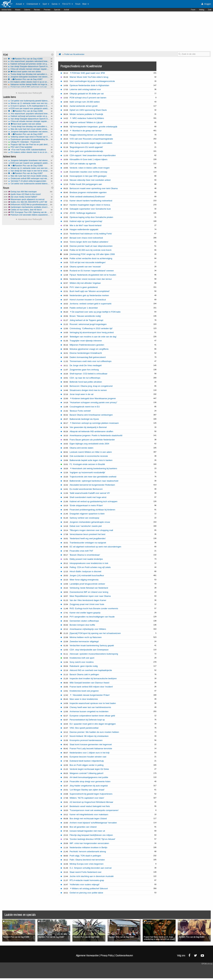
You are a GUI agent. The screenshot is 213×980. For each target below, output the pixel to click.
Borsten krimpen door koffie (82, 625)
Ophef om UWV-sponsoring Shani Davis (88, 110)
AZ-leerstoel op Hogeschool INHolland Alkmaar (91, 802)
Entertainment (33, 4)
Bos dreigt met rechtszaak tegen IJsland (88, 818)
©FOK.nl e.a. (207, 964)
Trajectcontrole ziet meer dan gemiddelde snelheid (93, 477)
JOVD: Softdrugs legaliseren (83, 213)
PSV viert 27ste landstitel (29, 147)
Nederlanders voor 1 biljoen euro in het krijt (89, 753)
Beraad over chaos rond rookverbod (86, 238)
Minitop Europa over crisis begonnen (86, 864)
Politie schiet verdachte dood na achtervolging (91, 258)
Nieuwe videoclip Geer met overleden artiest (90, 180)
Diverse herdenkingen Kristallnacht (86, 353)
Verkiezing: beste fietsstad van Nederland (89, 588)
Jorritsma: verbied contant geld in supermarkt (90, 304)
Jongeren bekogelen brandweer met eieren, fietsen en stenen (29, 77)
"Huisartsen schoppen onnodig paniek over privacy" (93, 402)
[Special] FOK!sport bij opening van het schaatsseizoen (95, 633)
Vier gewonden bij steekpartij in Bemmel (88, 427)
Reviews (37, 10)
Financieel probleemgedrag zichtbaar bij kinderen (92, 510)
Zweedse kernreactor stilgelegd (84, 641)
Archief (67, 10)
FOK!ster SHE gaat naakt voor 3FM (87, 73)
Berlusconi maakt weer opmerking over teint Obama (94, 188)
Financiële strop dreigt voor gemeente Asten (90, 781)
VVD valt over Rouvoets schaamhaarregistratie (91, 139)
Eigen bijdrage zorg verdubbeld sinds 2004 (89, 444)
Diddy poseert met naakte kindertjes (86, 559)
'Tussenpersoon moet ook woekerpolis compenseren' (94, 810)
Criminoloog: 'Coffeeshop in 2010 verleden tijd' (91, 328)
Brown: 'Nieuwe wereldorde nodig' (85, 316)
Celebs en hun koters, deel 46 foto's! (29, 210)
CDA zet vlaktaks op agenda (83, 164)
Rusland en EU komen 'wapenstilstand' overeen (92, 271)
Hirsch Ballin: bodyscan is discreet (85, 571)
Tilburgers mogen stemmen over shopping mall (91, 530)
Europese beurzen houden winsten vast (88, 757)
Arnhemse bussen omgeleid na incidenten (89, 711)
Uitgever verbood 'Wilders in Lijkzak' (86, 122)
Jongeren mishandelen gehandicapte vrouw (90, 522)
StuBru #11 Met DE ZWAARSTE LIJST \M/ (29, 202)
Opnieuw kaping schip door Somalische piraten (91, 217)
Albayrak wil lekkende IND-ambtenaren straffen (91, 431)
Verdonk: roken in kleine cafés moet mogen (89, 168)
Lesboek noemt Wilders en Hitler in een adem (91, 452)
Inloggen (206, 4)
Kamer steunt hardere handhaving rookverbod (91, 201)
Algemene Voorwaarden (87, 955)
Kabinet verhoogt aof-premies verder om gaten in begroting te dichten (29, 64)
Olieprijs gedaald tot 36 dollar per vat (87, 94)
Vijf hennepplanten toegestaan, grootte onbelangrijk (93, 127)
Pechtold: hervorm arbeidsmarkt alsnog (88, 851)
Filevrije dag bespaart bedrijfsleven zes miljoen (91, 835)
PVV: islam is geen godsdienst (84, 287)
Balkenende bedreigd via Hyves (84, 419)
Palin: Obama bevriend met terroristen (87, 860)
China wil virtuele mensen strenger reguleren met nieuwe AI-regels (29, 69)
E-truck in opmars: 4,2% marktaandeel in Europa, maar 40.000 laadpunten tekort (29, 106)
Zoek (210, 10)
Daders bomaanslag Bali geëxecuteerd (87, 357)
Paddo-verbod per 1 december (84, 308)
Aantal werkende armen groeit (83, 106)
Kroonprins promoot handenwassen (86, 740)
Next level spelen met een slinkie (29, 72)
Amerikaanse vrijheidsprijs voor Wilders (88, 629)
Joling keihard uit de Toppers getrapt (86, 320)
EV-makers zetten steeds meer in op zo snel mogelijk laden (29, 82)
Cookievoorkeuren (124, 955)
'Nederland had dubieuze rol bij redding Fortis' (91, 234)
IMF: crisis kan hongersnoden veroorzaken (89, 843)
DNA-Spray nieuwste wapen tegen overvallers (91, 143)
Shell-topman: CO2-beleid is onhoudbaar (88, 374)
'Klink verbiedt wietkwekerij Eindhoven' (87, 197)
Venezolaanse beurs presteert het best (87, 534)
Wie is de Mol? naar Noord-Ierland (85, 225)
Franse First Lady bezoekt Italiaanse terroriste (91, 748)
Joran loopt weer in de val (81, 394)
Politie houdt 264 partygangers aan (86, 184)
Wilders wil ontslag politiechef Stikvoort (89, 889)
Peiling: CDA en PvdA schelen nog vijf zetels (90, 567)
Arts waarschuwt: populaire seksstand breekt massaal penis (29, 61)
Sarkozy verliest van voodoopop (84, 518)
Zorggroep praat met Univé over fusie (87, 604)
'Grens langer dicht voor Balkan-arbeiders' (89, 242)
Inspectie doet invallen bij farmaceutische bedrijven (93, 678)
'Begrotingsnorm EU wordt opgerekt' (86, 147)
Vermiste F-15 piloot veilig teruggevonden (29, 181)
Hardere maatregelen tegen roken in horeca (90, 205)
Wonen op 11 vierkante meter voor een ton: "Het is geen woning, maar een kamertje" (29, 103)
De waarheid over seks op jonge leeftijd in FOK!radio (95, 312)
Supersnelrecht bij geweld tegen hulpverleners (91, 794)
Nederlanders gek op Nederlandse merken (89, 295)
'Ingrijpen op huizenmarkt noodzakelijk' (87, 472)
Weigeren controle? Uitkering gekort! (86, 773)
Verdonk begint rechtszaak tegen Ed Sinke (89, 769)
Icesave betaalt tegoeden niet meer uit (87, 831)
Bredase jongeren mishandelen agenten (88, 192)
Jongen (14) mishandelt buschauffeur (87, 575)
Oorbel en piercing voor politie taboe (86, 893)
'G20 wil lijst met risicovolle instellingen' (88, 262)
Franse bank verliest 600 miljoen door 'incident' (91, 687)
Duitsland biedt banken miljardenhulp (87, 761)
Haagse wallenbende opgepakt (84, 229)
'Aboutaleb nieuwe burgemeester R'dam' (90, 695)
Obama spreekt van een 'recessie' (85, 267)
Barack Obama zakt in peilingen (84, 674)
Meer (86, 4)
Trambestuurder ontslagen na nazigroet (88, 543)
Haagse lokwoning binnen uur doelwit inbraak (91, 135)
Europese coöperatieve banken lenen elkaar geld (92, 716)
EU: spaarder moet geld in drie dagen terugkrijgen (93, 724)
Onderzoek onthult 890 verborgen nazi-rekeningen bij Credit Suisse (29, 87)
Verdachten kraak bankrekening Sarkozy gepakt (92, 645)
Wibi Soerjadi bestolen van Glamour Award (89, 683)
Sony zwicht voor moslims (82, 662)
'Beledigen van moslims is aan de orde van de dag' (93, 337)
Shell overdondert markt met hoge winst (88, 497)
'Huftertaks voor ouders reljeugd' (84, 884)
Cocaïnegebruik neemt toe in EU (85, 407)
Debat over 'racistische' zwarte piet (86, 526)
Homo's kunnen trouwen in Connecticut (88, 300)
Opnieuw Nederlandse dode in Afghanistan (89, 85)
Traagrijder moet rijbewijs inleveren (86, 341)
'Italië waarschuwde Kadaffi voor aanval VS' (90, 493)
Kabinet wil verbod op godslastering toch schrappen (93, 501)
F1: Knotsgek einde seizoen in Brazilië (87, 464)
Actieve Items (6, 10)
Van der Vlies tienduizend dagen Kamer (88, 600)
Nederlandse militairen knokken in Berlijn (88, 847)
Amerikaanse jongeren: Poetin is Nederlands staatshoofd (96, 435)
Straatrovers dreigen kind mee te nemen (88, 390)
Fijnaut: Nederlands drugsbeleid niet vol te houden (93, 275)
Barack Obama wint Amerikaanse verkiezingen (91, 415)
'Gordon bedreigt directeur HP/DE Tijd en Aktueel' (92, 839)
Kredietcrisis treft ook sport (82, 658)
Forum (193, 10)
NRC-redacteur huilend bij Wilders (87, 118)
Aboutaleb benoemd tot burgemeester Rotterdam (92, 485)
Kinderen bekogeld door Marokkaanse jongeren (93, 398)
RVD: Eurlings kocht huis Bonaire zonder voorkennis (94, 608)
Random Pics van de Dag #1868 (29, 59)
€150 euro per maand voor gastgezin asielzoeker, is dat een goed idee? (29, 108)
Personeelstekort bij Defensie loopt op (87, 720)
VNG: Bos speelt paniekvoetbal (84, 728)
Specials (57, 10)
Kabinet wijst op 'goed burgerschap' (86, 221)
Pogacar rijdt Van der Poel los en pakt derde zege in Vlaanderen (29, 145)
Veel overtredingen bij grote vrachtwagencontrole (92, 81)
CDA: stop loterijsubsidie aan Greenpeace (89, 650)
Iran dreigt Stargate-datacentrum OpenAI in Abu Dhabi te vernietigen (29, 66)
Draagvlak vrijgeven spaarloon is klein (87, 514)
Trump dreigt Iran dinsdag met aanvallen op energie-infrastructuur (29, 74)
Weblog (202, 10)
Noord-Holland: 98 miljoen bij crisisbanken (89, 736)
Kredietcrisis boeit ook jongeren (84, 691)
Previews (47, 10)
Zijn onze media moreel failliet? (29, 197)
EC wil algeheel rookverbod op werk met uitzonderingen (95, 547)
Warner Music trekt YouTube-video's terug (89, 77)
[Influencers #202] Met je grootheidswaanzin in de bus (29, 205)
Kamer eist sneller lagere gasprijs (85, 613)
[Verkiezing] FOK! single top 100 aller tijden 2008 (92, 254)
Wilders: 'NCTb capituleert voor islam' (87, 798)
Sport (46, 4)
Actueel (20, 4)
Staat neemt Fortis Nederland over (85, 872)
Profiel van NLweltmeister (74, 54)
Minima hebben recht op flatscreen (86, 637)
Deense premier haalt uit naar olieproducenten (91, 246)
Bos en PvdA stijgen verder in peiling (86, 765)
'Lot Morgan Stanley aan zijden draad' (87, 790)
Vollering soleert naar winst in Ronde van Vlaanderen (29, 137)
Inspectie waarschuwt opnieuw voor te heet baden (93, 703)
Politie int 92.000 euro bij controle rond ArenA (90, 250)
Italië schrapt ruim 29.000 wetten (85, 102)
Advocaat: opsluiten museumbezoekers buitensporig (94, 654)
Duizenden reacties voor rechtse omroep (88, 172)
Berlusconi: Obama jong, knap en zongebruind (91, 386)
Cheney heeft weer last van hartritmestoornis (90, 707)
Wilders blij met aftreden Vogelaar (85, 283)
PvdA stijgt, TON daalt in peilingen (85, 856)
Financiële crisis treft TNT (81, 551)
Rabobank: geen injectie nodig (84, 666)
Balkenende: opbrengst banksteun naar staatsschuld (94, 481)
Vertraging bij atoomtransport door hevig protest (92, 332)
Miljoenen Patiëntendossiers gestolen (87, 345)
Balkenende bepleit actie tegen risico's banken (91, 460)
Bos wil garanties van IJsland (83, 827)
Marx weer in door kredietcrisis (84, 699)
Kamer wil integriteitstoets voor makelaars (89, 814)
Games (56, 4)
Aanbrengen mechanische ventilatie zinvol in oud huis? (29, 207)
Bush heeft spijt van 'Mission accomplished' (89, 291)
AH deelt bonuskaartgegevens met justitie (89, 777)
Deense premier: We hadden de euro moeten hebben (94, 732)
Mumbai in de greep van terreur (86, 131)
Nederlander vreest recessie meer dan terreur (91, 279)
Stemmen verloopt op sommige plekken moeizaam (94, 423)
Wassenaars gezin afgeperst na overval (29, 199)
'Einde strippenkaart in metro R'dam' (86, 505)
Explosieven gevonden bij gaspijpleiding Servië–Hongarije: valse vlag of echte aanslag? (29, 139)
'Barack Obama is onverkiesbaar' (85, 555)
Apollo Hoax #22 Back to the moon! (29, 194)
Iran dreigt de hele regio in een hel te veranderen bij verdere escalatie (29, 171)
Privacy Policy (107, 955)
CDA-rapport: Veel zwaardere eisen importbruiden (93, 155)
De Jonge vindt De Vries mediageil (85, 365)
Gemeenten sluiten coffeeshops (84, 621)
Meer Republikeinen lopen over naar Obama (90, 596)
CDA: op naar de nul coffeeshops (85, 378)
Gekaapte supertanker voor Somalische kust (90, 209)
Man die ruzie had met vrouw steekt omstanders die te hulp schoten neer (29, 129)
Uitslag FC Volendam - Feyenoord (29, 142)
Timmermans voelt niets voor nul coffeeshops (90, 361)
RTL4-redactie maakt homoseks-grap (87, 880)
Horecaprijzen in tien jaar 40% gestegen (88, 176)
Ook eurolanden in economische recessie (89, 456)
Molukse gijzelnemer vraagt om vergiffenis (89, 349)
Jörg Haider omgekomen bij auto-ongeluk (89, 786)
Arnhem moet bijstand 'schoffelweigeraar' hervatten (93, 823)
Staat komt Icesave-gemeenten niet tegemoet (91, 744)
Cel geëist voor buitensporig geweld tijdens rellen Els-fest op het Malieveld (29, 101)
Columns (27, 10)
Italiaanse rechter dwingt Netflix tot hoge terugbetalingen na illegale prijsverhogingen (29, 84)
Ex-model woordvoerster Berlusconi (86, 489)
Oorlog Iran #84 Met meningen (29, 192)
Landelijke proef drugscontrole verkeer (87, 584)
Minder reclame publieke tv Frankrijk (86, 114)
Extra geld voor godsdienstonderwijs (86, 151)
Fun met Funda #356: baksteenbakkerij (29, 150)
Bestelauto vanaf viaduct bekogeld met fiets (90, 806)
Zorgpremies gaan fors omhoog (84, 370)
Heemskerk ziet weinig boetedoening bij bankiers (94, 468)
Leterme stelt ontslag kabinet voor (85, 89)
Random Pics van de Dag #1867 (29, 79)
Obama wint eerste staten (81, 448)
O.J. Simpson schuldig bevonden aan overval (90, 868)
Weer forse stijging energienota (84, 580)
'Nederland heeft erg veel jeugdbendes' (88, 538)
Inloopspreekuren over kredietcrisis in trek (89, 563)
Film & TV (68, 4)
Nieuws (18, 10)
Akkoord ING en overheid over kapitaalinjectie (91, 670)
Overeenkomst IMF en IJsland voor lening (89, 592)
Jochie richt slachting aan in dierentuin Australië (92, 876)
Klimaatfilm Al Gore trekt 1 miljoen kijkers (88, 159)
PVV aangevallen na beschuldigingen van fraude (92, 617)
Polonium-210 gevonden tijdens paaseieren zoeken (29, 215)
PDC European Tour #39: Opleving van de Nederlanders (29, 212)
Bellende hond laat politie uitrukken (86, 382)
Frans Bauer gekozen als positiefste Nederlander (92, 440)
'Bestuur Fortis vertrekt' (80, 411)
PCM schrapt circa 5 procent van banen (88, 98)
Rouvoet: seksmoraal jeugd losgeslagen (88, 324)
